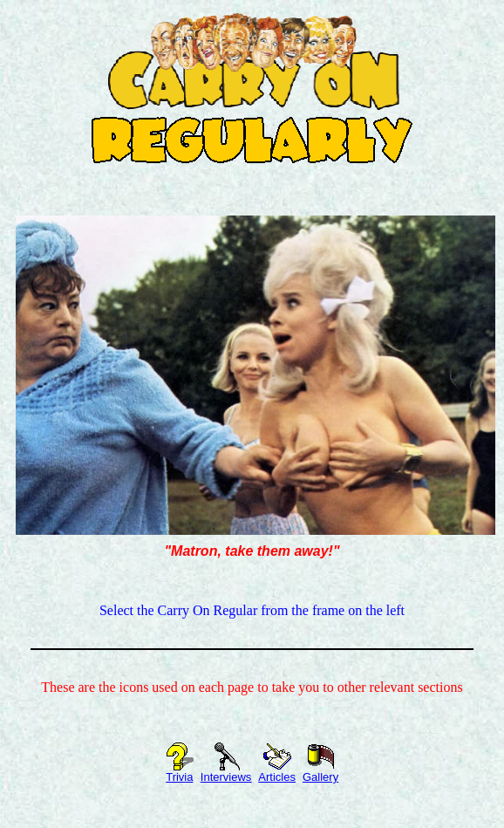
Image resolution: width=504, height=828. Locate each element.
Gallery (320, 772)
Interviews (226, 772)
